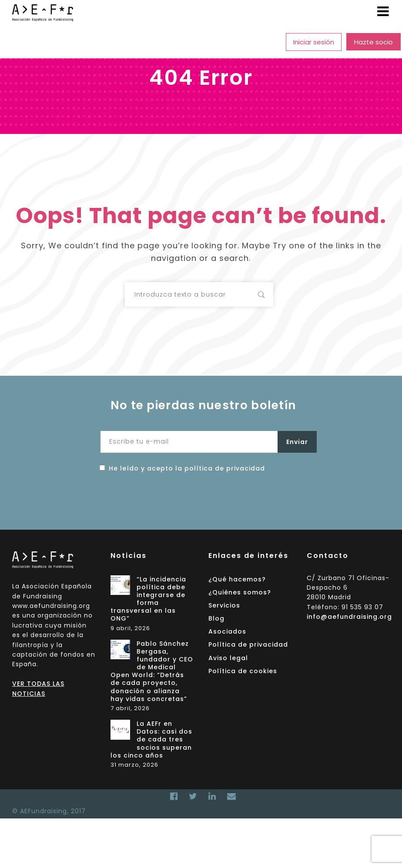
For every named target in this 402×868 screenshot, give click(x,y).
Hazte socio (374, 42)
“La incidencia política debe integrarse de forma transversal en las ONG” (149, 599)
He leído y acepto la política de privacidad (187, 468)
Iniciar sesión (314, 42)
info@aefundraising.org (349, 617)
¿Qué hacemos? (49, 42)
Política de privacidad (248, 644)
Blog (221, 42)
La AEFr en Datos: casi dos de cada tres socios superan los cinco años (152, 740)
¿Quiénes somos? (120, 42)
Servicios (178, 42)
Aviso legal (228, 658)
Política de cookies (243, 671)
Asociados (261, 42)
